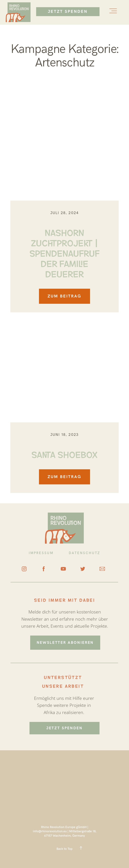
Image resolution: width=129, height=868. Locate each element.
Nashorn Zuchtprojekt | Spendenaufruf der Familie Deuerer (64, 252)
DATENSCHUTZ (85, 553)
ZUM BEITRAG (64, 296)
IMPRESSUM (41, 553)
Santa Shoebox (64, 454)
